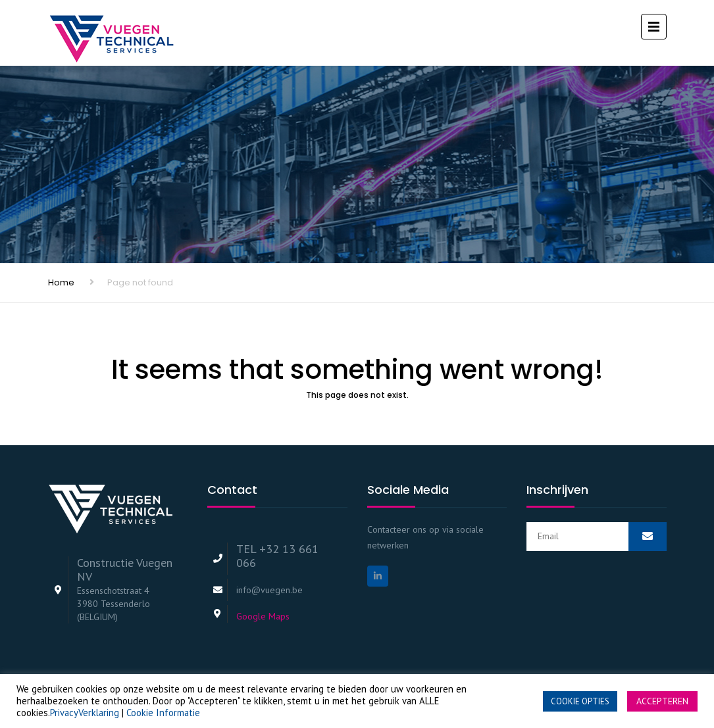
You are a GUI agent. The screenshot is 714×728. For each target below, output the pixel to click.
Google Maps (263, 616)
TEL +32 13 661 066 (277, 556)
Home (61, 282)
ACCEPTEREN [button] (662, 701)
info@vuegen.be (269, 590)
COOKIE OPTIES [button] (580, 701)
